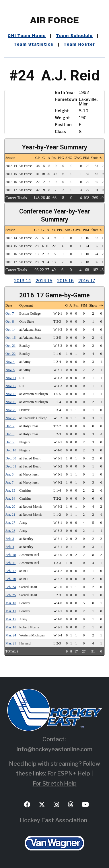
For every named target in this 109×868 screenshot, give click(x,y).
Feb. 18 (11, 579)
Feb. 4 (10, 547)
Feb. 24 (11, 587)
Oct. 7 (10, 313)
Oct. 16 (10, 338)
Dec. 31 (11, 466)
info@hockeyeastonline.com (54, 749)
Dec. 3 (10, 434)
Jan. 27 (10, 523)
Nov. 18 (11, 394)
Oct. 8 (10, 322)
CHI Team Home (27, 36)
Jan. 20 (10, 507)
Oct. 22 (10, 354)
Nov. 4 (10, 362)
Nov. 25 (11, 410)
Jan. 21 (10, 515)
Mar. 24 (11, 635)
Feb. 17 (11, 571)
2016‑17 (87, 281)
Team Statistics (34, 45)
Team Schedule (74, 36)
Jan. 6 (9, 474)
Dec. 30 (11, 458)
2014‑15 (44, 281)
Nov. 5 (10, 370)
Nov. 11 (11, 378)
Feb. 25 (11, 595)
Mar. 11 (11, 611)
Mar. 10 (11, 603)
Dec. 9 (10, 442)
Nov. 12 (11, 386)
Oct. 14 (10, 330)
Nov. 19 (11, 402)
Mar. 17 (11, 619)
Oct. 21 (10, 346)
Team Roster (79, 45)
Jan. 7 (9, 482)
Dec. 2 (10, 426)
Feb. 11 (11, 563)
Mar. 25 (11, 643)
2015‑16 (66, 281)
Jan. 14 (10, 499)
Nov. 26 (11, 418)
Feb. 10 (11, 555)
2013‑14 (23, 281)
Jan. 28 (10, 531)
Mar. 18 (11, 627)
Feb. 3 (10, 539)
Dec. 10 (11, 450)
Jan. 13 (10, 490)
